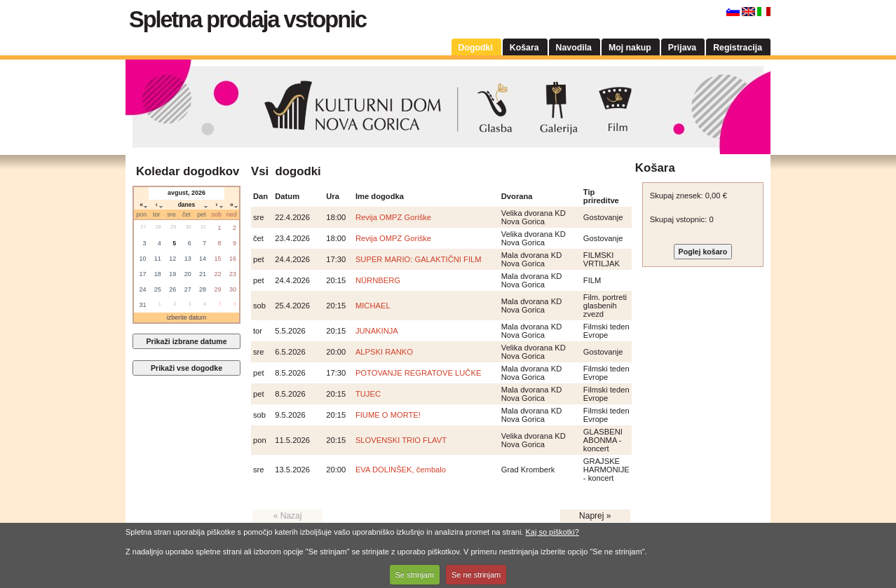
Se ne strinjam (476, 575)
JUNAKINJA (377, 331)
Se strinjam (415, 575)
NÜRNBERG (378, 280)
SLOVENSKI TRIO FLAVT (401, 440)
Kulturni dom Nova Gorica (448, 107)
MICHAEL (373, 306)
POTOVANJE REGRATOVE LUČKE (418, 373)
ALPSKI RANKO (384, 352)
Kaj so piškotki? (552, 532)
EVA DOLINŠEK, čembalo (401, 470)
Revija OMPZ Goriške (393, 217)
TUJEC (368, 394)
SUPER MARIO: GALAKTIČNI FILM (419, 259)
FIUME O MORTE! (388, 415)
